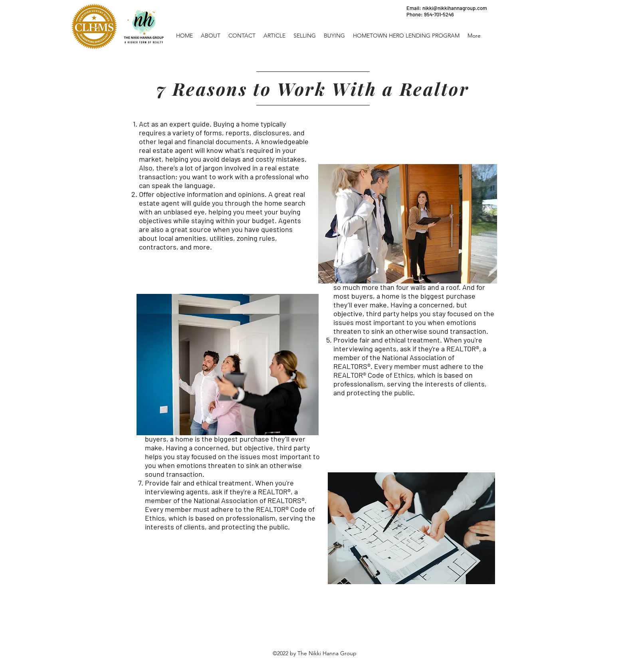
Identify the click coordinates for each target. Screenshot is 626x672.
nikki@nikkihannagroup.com (455, 8)
